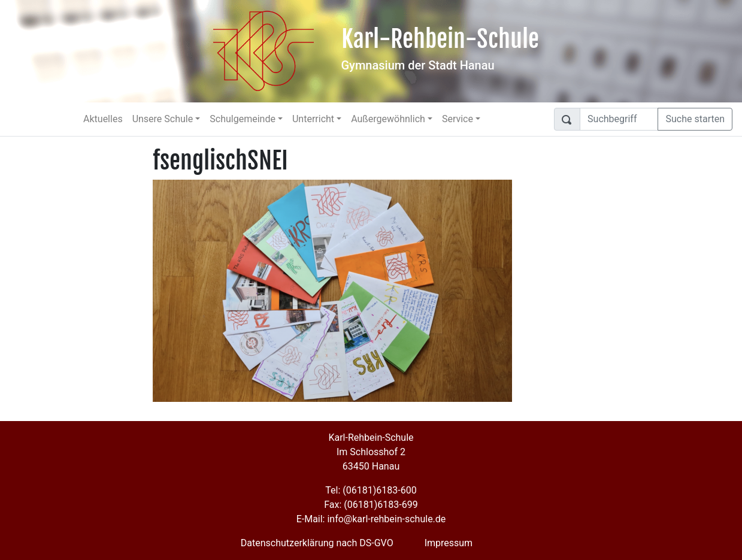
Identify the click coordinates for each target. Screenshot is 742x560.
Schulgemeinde (243, 119)
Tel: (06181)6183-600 (371, 490)
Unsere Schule (163, 119)
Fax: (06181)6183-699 (371, 505)
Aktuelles (103, 119)
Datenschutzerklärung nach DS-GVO (317, 543)
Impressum (449, 543)
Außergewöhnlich (388, 119)
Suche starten (695, 119)
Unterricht (313, 119)
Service (458, 119)
